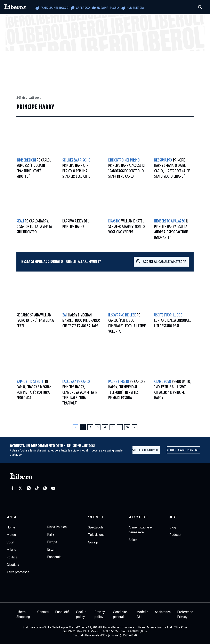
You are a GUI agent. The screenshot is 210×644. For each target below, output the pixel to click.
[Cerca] (200, 7)
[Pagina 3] (98, 427)
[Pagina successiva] (135, 427)
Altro (173, 517)
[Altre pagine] (120, 427)
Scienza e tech (138, 517)
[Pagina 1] (83, 427)
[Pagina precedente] (75, 427)
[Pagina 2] (90, 427)
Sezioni (11, 517)
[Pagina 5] (112, 427)
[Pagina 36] (127, 427)
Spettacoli (95, 517)
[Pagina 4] (105, 427)
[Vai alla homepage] (15, 7)
